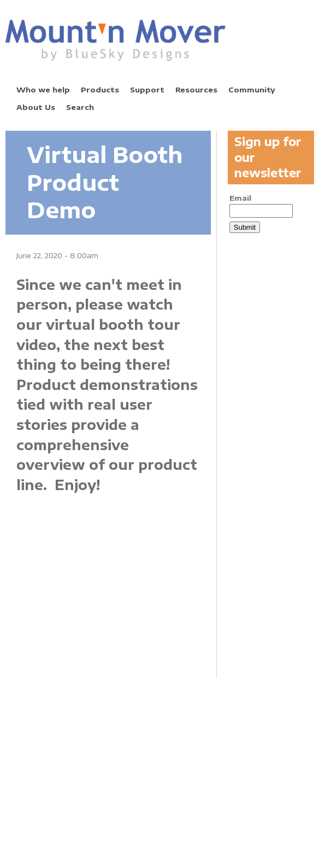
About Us (36, 107)
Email (240, 198)
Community (252, 90)
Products (100, 90)
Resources (196, 90)
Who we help (43, 90)
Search (80, 107)
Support (147, 90)
